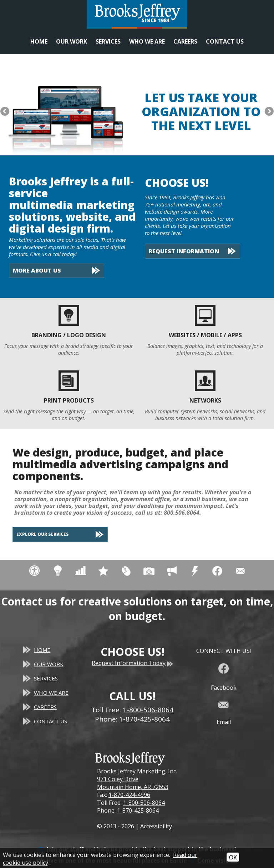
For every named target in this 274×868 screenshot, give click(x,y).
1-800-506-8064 (144, 803)
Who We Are (147, 41)
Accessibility (156, 826)
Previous (5, 112)
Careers (185, 41)
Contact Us (225, 41)
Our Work (72, 41)
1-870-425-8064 (138, 810)
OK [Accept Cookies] (233, 857)
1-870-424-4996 (129, 795)
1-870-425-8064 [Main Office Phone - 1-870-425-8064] (144, 719)
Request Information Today (132, 663)
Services (108, 41)
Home (39, 41)
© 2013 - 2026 (116, 826)
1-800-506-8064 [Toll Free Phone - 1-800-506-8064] (148, 710)
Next (269, 112)
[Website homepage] (137, 14)
